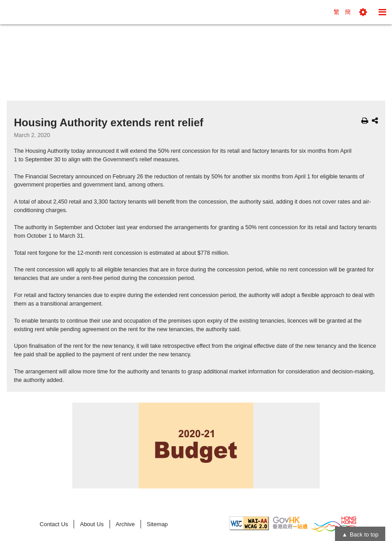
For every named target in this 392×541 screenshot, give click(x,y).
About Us (92, 524)
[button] (363, 12)
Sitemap (157, 524)
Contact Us (54, 524)
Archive (125, 524)
